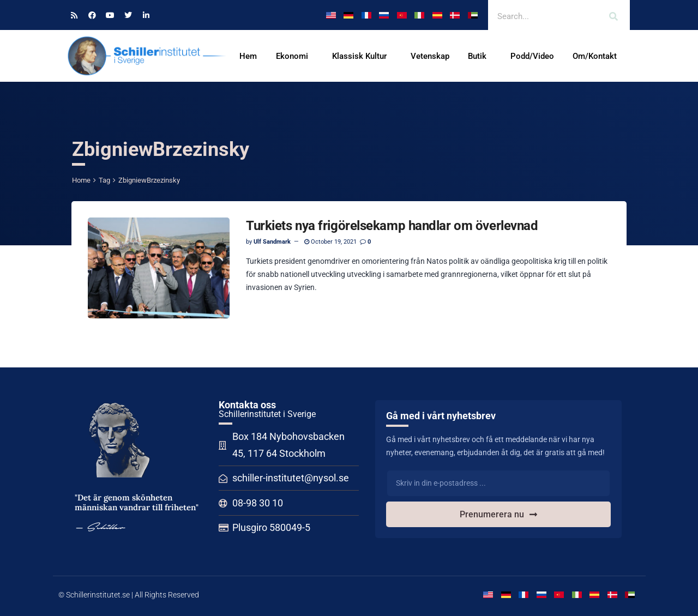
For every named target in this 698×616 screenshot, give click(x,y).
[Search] (613, 16)
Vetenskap (430, 56)
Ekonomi (295, 56)
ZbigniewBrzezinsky (149, 180)
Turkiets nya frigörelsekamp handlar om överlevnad (392, 226)
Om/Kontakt (597, 56)
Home (81, 180)
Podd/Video (532, 56)
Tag (104, 180)
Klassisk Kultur (362, 56)
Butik (480, 56)
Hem (248, 56)
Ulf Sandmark (272, 242)
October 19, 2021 (330, 242)
